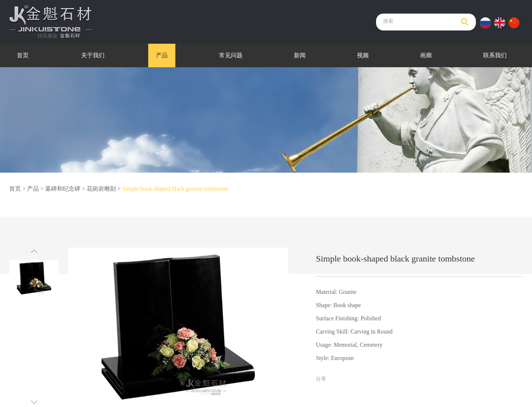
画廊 (426, 55)
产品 (162, 55)
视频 (363, 55)
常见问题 (231, 55)
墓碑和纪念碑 (63, 189)
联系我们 (495, 55)
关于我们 (93, 55)
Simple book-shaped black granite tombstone (175, 189)
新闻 (300, 55)
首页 (23, 55)
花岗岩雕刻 (101, 189)
